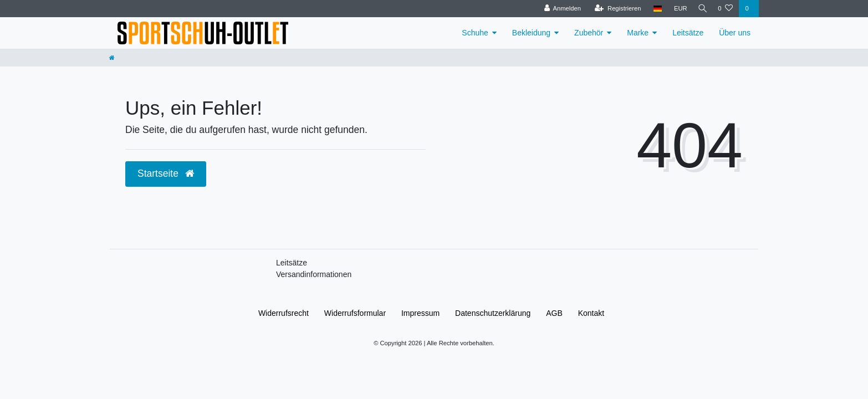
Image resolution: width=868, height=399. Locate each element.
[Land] (654, 9)
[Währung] (677, 9)
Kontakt (591, 313)
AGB (554, 313)
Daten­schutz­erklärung (493, 313)
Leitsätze (688, 33)
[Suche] (701, 9)
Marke (638, 33)
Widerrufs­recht (284, 313)
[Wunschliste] (725, 9)
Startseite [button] (166, 173)
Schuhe (475, 33)
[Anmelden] (559, 9)
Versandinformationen (314, 274)
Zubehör (589, 33)
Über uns (735, 33)
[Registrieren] (614, 9)
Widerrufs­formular (355, 313)
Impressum (420, 313)
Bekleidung (531, 33)
